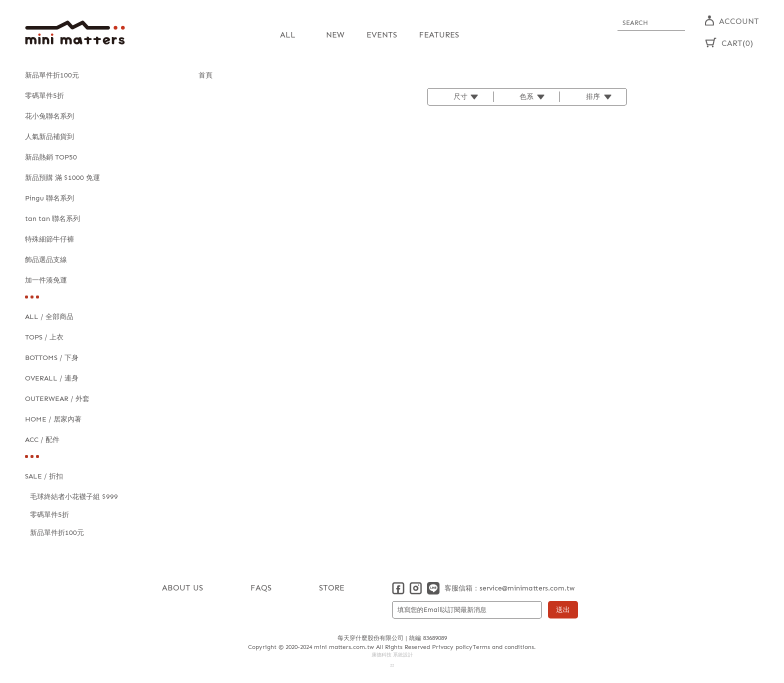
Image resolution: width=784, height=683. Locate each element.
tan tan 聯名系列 (52, 219)
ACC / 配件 (42, 440)
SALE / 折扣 (44, 476)
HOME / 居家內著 (53, 419)
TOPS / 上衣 (44, 337)
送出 (563, 610)
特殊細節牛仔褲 (49, 239)
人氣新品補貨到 (49, 137)
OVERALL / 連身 (52, 378)
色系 (526, 97)
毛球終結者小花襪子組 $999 (74, 497)
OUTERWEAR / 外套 (57, 399)
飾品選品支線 (46, 260)
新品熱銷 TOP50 (51, 157)
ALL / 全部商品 (49, 317)
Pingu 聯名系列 (49, 198)
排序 (593, 97)
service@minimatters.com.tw (527, 588)
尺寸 (460, 97)
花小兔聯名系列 (49, 116)
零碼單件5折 (44, 96)
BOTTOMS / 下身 (52, 358)
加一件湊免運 (46, 280)
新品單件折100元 (52, 75)
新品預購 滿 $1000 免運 (62, 178)
